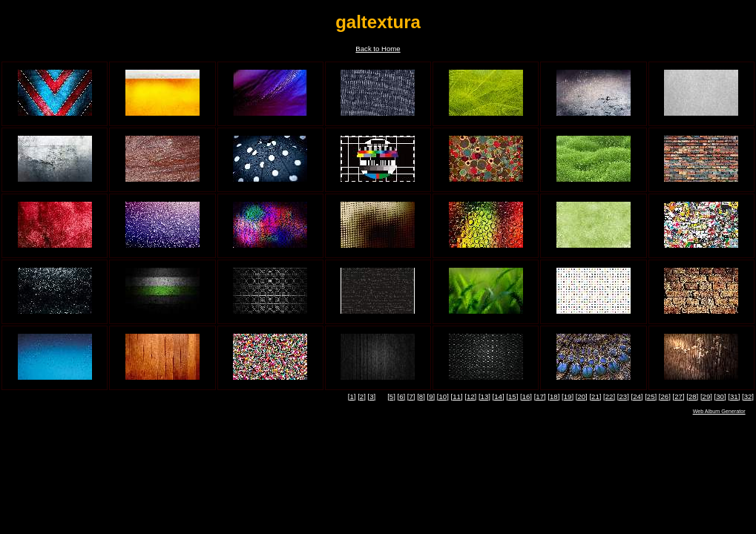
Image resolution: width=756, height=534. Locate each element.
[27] (679, 396)
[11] (457, 396)
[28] (692, 396)
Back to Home (378, 49)
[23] (623, 396)
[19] (568, 396)
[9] (431, 396)
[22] (609, 396)
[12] (470, 396)
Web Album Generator (719, 411)
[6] (401, 396)
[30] (720, 396)
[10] (443, 396)
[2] (362, 396)
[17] (540, 396)
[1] (352, 396)
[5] (391, 396)
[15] (512, 396)
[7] (411, 396)
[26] (665, 396)
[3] (371, 396)
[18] (553, 396)
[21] (595, 396)
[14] (499, 396)
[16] (526, 396)
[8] (421, 396)
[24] (637, 396)
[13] (484, 396)
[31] (734, 396)
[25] (651, 396)
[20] (582, 396)
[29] (706, 396)
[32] (748, 396)
